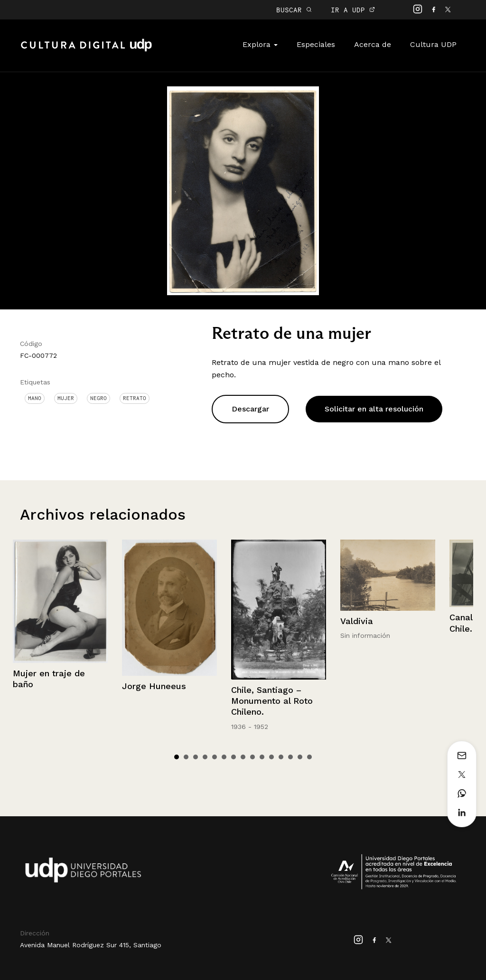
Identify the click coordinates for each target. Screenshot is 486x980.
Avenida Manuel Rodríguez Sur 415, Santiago (91, 945)
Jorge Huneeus (154, 686)
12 (281, 757)
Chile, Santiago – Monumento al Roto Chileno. (272, 701)
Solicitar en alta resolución (374, 409)
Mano (35, 398)
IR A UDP (353, 10)
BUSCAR (294, 10)
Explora (260, 44)
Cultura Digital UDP (86, 50)
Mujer (66, 398)
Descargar (250, 409)
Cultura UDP (433, 44)
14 (300, 757)
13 (290, 757)
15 (309, 757)
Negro (98, 398)
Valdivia (357, 621)
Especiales (316, 44)
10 (262, 757)
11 (271, 757)
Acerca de (373, 44)
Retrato (135, 398)
